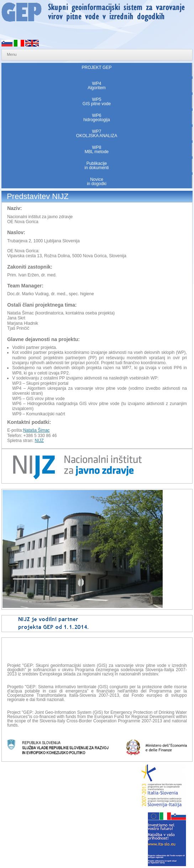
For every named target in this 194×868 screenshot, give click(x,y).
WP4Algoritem (97, 86)
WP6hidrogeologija (97, 118)
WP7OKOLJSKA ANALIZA (97, 134)
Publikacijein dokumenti (96, 166)
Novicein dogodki (97, 182)
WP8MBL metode (97, 150)
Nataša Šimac (36, 430)
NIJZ (39, 441)
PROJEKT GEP (97, 70)
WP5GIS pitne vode (97, 102)
